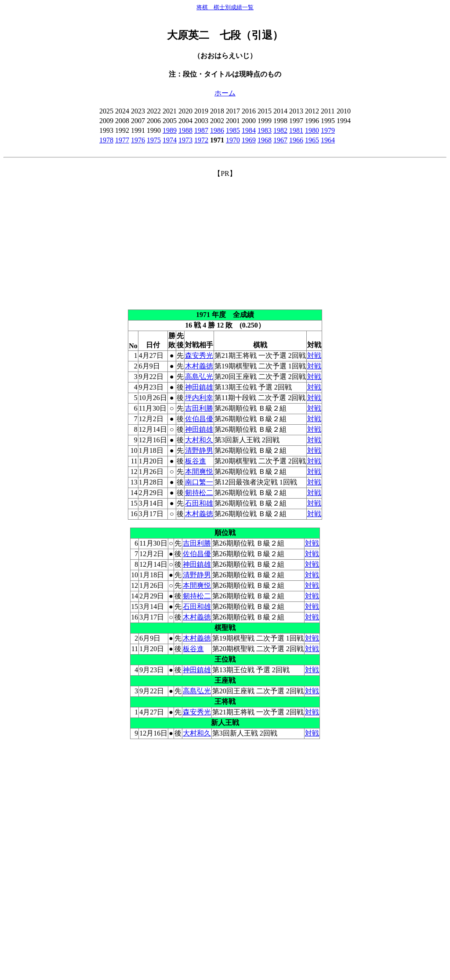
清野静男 (199, 450)
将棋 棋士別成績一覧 (225, 7)
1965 (312, 140)
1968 (265, 140)
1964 (328, 140)
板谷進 (196, 461)
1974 (170, 140)
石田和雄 (199, 503)
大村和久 (199, 440)
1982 (280, 130)
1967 (280, 140)
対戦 (314, 355)
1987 (201, 130)
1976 (138, 140)
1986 (217, 130)
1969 (249, 140)
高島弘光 (199, 377)
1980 (312, 130)
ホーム (225, 93)
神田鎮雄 (199, 387)
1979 (328, 130)
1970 (233, 140)
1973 (185, 140)
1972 (201, 140)
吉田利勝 (199, 408)
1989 (170, 130)
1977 (122, 140)
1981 (296, 130)
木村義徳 (199, 366)
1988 (185, 130)
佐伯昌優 (199, 419)
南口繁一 (199, 482)
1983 (265, 130)
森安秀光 (199, 355)
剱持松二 (199, 493)
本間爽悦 (199, 472)
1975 (154, 140)
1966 (296, 140)
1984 (249, 130)
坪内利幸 (199, 398)
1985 (233, 130)
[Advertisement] (225, 240)
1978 (106, 140)
